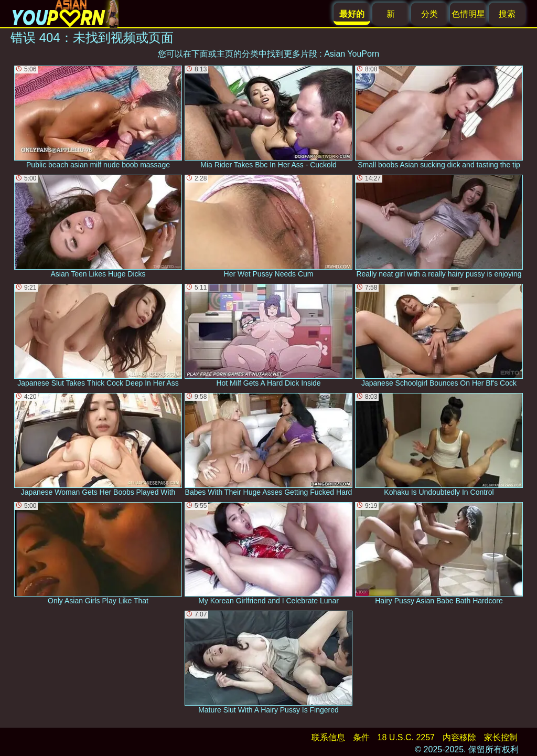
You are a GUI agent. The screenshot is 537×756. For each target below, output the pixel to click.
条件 (361, 737)
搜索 (507, 14)
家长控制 (501, 737)
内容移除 (459, 737)
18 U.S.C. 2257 (406, 737)
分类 (429, 14)
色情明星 (468, 14)
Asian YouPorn (352, 54)
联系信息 (328, 737)
